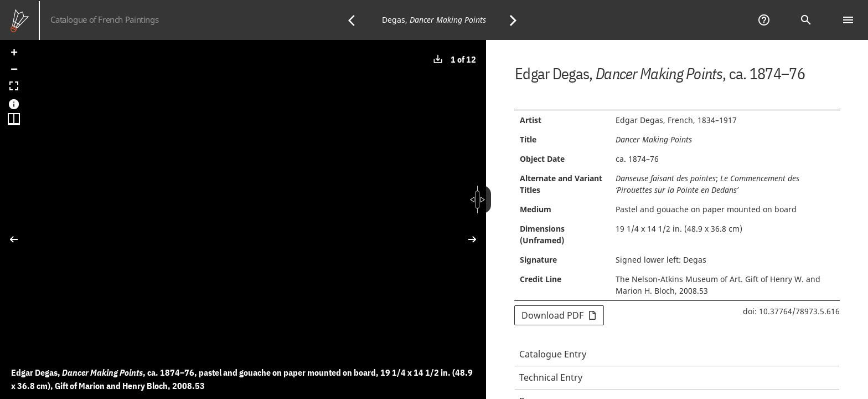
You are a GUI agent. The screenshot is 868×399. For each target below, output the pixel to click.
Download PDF (559, 315)
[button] (14, 54)
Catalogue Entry (553, 354)
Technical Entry (551, 377)
